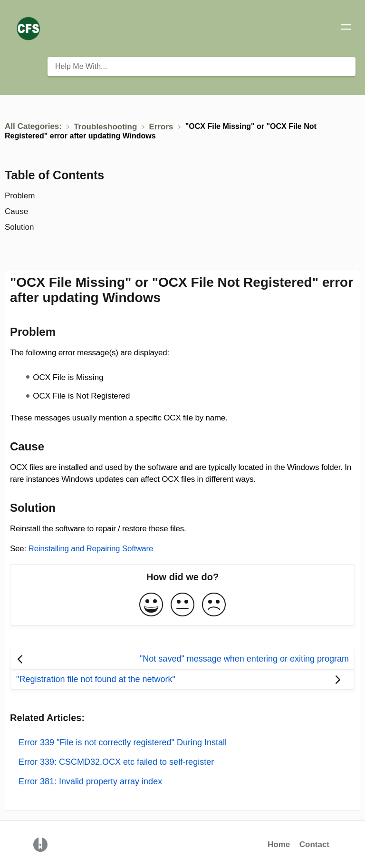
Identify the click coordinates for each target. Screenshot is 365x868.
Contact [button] (314, 844)
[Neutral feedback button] (182, 605)
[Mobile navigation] (346, 29)
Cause (16, 211)
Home (279, 844)
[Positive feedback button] (151, 605)
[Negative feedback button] (214, 605)
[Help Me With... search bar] (202, 67)
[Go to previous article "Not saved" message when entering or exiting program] (182, 659)
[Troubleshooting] (106, 126)
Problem (20, 196)
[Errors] (163, 126)
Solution (19, 227)
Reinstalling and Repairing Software (91, 549)
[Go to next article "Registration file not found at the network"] (182, 679)
